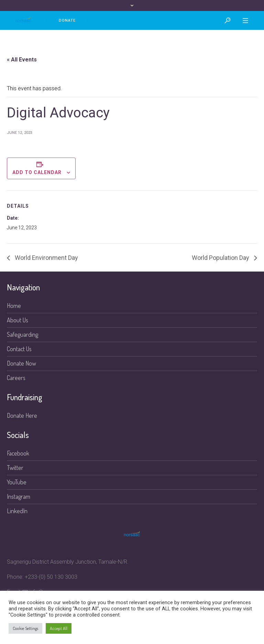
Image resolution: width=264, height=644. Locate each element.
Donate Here (22, 415)
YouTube (17, 482)
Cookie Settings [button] (25, 628)
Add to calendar (37, 172)
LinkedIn (17, 511)
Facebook (18, 453)
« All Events (22, 60)
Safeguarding (23, 334)
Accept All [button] (59, 628)
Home (14, 306)
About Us (18, 320)
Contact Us (19, 349)
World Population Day (221, 258)
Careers (16, 378)
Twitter (15, 468)
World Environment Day (46, 258)
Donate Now (21, 363)
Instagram (19, 496)
